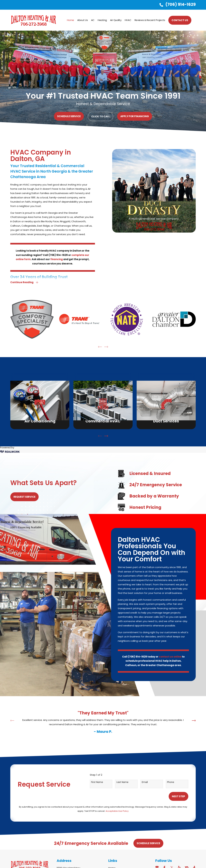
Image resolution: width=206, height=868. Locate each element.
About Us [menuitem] (83, 20)
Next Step (178, 796)
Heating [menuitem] (102, 20)
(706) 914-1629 (181, 4)
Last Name (122, 782)
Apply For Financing (135, 116)
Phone (171, 782)
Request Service (23, 497)
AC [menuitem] (93, 20)
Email (145, 782)
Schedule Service (69, 116)
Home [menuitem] (70, 20)
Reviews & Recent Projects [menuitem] (150, 20)
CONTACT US (180, 20)
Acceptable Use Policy (117, 811)
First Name (97, 782)
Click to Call (101, 116)
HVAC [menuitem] (128, 20)
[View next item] (106, 436)
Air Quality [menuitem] (116, 20)
